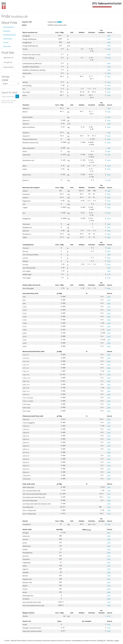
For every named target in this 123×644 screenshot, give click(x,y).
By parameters (9, 67)
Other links (7, 46)
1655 (109, 82)
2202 (109, 49)
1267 (109, 628)
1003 (109, 36)
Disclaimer (7, 31)
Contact (6, 42)
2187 (109, 616)
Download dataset (9, 35)
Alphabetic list (8, 58)
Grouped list (8, 62)
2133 (109, 274)
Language (5, 80)
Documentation (9, 27)
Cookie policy (8, 39)
